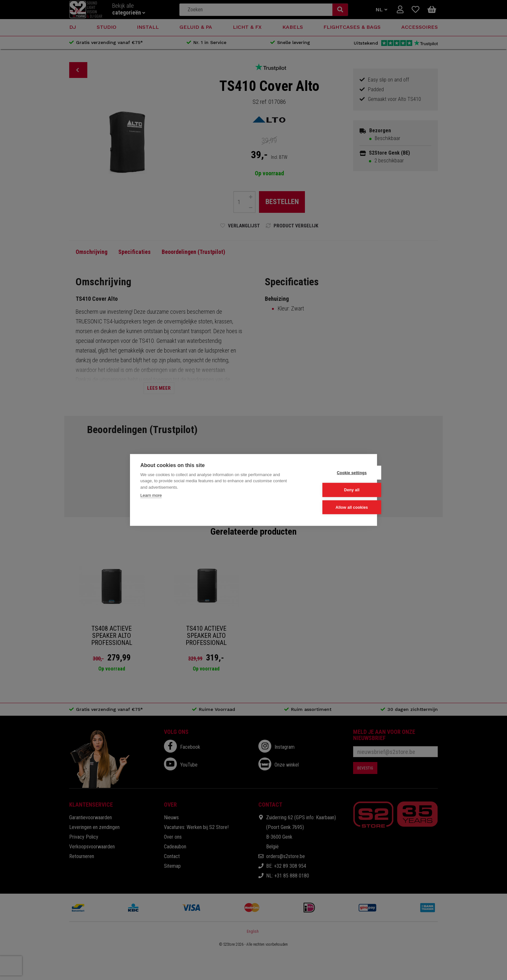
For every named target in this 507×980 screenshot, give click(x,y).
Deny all (335, 490)
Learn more (151, 496)
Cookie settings (335, 473)
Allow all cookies (335, 507)
